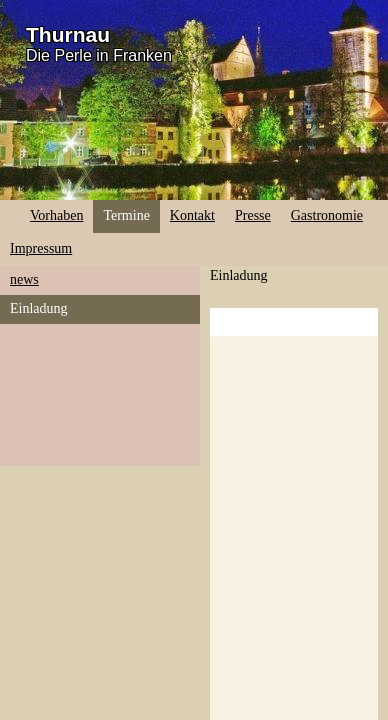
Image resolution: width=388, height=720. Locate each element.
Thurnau (68, 34)
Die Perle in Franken (99, 55)
